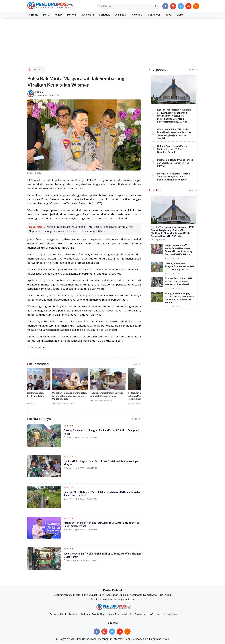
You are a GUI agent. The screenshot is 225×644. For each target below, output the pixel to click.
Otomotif (138, 15)
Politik (58, 15)
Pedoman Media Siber (93, 614)
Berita (46, 15)
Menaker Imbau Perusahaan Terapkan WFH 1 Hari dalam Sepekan (118, 396)
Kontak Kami (171, 614)
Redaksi (40, 92)
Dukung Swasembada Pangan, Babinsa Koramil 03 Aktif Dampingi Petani (96, 434)
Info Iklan (155, 614)
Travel (168, 15)
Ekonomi (71, 15)
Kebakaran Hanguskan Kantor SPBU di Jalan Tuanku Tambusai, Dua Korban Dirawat (82, 396)
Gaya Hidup (88, 15)
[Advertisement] (113, 43)
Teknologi (154, 15)
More (180, 15)
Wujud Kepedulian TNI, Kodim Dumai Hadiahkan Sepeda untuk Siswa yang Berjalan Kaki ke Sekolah (174, 134)
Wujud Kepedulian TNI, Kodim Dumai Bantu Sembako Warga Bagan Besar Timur (99, 557)
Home (33, 15)
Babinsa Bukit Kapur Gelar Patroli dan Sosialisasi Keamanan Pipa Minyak (102, 464)
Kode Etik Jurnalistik (120, 614)
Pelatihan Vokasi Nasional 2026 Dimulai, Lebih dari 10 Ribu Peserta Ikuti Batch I (44, 396)
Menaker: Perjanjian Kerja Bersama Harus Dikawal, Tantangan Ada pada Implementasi (100, 526)
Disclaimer (141, 614)
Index (136, 364)
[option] (46, 388)
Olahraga (120, 15)
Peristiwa (105, 15)
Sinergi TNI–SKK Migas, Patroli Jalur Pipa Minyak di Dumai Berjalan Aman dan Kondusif (98, 495)
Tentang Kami (58, 614)
